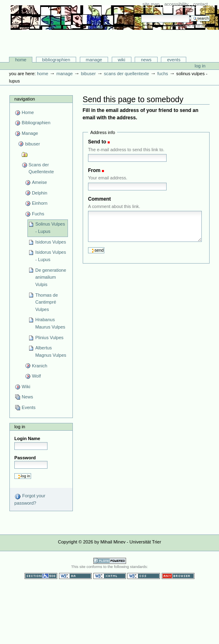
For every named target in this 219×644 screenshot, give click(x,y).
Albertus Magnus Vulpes (51, 351)
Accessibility (176, 4)
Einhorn (40, 203)
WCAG (75, 576)
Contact (201, 4)
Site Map (151, 4)
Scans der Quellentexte (126, 74)
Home (21, 60)
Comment (99, 199)
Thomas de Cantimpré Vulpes (46, 302)
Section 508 (41, 576)
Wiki (122, 60)
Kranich (40, 366)
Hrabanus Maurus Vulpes (50, 323)
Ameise (40, 182)
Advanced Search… (191, 25)
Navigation (25, 99)
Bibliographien (56, 60)
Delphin (40, 193)
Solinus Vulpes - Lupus (50, 228)
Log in (200, 66)
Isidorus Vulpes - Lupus (51, 256)
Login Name (27, 438)
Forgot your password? (30, 499)
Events (174, 60)
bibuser (88, 74)
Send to (97, 142)
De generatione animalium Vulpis (51, 277)
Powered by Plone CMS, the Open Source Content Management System (110, 561)
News (146, 60)
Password (25, 458)
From (94, 170)
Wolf (36, 376)
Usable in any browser (178, 576)
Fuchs (163, 74)
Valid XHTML (110, 576)
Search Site (141, 15)
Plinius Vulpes (49, 338)
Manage (94, 60)
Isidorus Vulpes (51, 242)
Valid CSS (144, 576)
